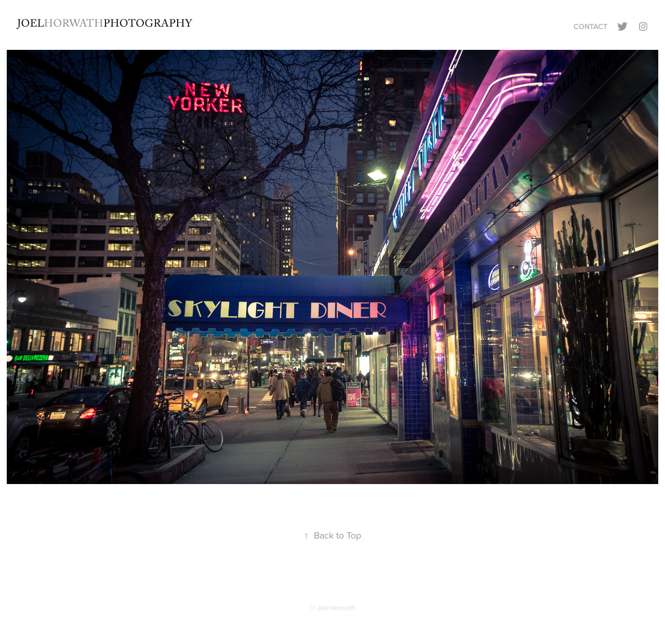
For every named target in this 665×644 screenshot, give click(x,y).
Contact (590, 26)
